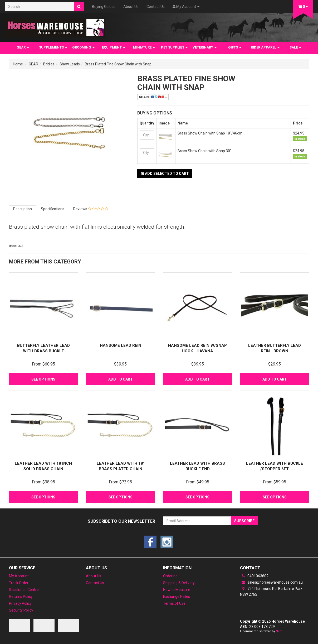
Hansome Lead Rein (121, 345)
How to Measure (177, 590)
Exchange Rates (177, 597)
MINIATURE (144, 47)
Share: (153, 97)
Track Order (19, 583)
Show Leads (70, 64)
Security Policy (21, 610)
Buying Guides (104, 7)
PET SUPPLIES (174, 47)
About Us (131, 7)
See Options (43, 379)
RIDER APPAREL (265, 47)
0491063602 (254, 576)
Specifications (53, 209)
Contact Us (156, 7)
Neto (279, 631)
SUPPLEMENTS (53, 47)
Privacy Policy (20, 603)
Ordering (170, 576)
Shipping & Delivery (179, 583)
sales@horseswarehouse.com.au (271, 582)
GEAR (23, 47)
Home (18, 64)
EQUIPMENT (114, 47)
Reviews (91, 209)
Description (23, 209)
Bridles (49, 64)
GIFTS (235, 47)
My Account (19, 576)
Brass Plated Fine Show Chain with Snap (118, 64)
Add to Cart (121, 379)
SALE (295, 47)
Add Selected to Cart (165, 174)
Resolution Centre (24, 590)
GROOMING (83, 47)
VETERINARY (205, 47)
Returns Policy (21, 597)
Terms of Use (174, 603)
